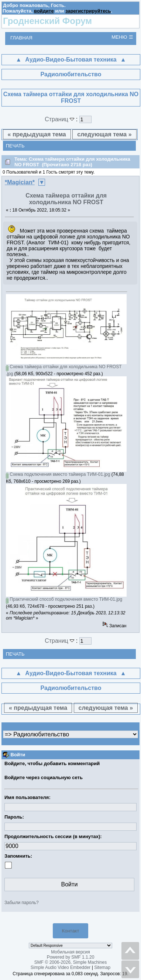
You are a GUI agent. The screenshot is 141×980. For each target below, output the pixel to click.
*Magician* (20, 182)
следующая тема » (104, 134)
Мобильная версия (70, 952)
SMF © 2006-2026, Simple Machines (70, 962)
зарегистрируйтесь (88, 11)
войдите (44, 11)
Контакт (71, 931)
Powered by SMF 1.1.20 (71, 957)
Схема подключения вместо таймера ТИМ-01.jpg (58, 474)
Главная (21, 38)
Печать (15, 146)
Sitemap (102, 967)
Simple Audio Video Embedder (61, 967)
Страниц (60, 119)
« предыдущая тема (37, 134)
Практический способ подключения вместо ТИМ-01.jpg (64, 599)
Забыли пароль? (22, 903)
